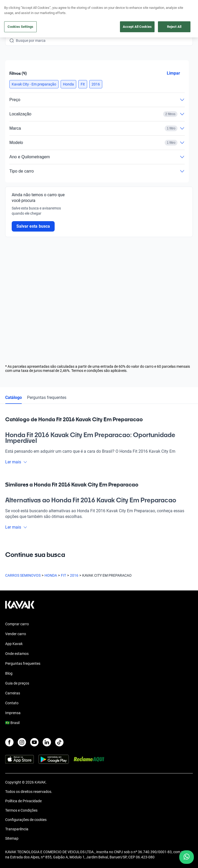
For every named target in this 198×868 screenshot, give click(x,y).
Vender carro (16, 634)
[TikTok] (59, 742)
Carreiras (13, 693)
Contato (12, 703)
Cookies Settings (20, 27)
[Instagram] (22, 742)
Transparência (17, 829)
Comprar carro (17, 624)
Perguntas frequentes (47, 397)
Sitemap (12, 838)
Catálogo (14, 397)
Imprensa (13, 713)
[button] (34, 84)
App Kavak (14, 644)
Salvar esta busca (33, 226)
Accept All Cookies (137, 27)
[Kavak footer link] (20, 607)
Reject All (174, 27)
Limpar (173, 73)
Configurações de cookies (26, 820)
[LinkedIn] (47, 742)
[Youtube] (34, 742)
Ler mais (16, 462)
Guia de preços (17, 683)
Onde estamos (17, 654)
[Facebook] (9, 742)
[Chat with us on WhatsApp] (187, 857)
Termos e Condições (21, 810)
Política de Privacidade (23, 801)
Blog (9, 673)
